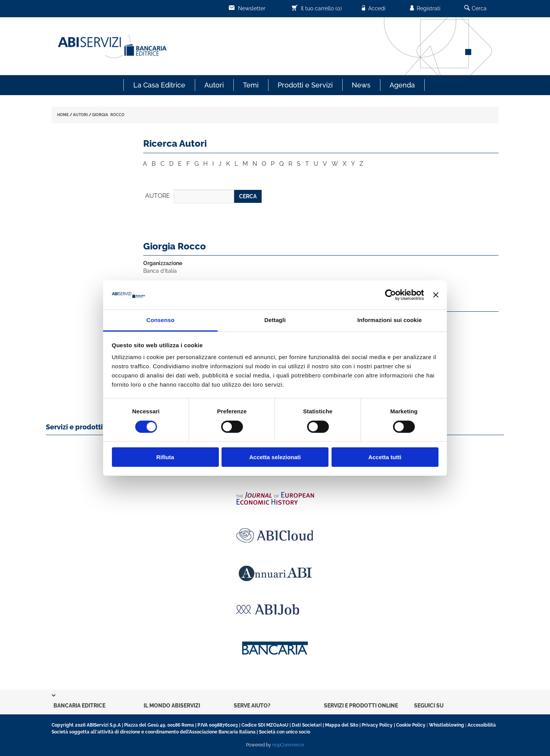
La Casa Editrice (159, 85)
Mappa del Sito (342, 725)
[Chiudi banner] (436, 295)
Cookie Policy (411, 725)
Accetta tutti (385, 457)
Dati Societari (307, 725)
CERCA (248, 196)
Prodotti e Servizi (305, 85)
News (361, 85)
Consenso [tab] (160, 320)
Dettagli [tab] (275, 320)
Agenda (402, 85)
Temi (251, 85)
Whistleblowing (446, 725)
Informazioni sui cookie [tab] (390, 320)
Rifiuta (165, 457)
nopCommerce (288, 745)
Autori (214, 85)
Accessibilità (482, 725)
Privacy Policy (377, 725)
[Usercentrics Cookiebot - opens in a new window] (391, 295)
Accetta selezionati (275, 457)
